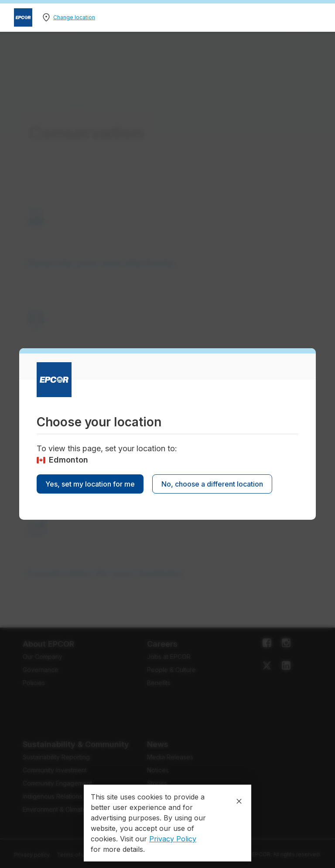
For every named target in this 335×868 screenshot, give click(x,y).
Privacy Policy (173, 839)
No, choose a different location (212, 484)
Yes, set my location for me (90, 484)
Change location (74, 17)
